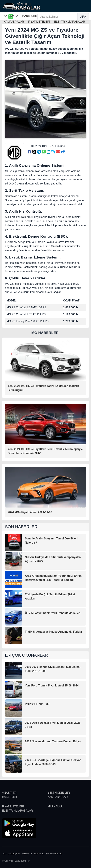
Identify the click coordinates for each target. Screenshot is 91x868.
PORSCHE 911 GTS (38, 704)
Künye (45, 854)
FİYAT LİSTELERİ (13, 806)
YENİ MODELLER (59, 793)
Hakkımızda (56, 854)
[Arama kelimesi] (58, 17)
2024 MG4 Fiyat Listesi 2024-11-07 (30, 512)
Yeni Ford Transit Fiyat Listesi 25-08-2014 (52, 686)
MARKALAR (55, 806)
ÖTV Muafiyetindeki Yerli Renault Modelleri (53, 613)
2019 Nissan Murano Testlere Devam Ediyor (53, 741)
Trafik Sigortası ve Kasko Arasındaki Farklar (54, 632)
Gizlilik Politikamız (32, 854)
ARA (83, 17)
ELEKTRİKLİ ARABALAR (18, 811)
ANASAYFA (11, 16)
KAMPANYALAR (58, 797)
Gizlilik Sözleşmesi (12, 854)
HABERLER (30, 16)
